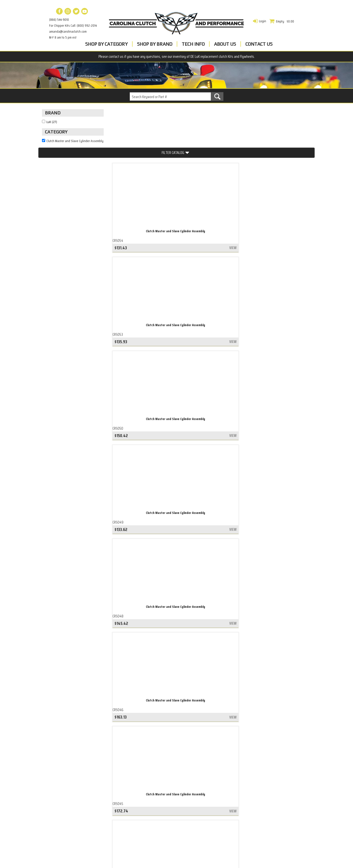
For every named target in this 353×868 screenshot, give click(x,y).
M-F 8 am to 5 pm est (63, 37)
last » (232, 733)
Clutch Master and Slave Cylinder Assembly (144, 191)
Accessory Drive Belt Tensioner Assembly (75, 786)
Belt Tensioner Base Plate (63, 813)
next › (214, 733)
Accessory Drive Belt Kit (61, 799)
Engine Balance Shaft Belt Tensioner (71, 779)
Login (263, 21)
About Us (225, 44)
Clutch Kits (51, 793)
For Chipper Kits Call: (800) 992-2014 (73, 25)
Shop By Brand (155, 44)
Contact (140, 787)
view (169, 211)
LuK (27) (52, 131)
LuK (137, 805)
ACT (137, 812)
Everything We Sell (57, 820)
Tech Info (193, 44)
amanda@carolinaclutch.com (68, 31)
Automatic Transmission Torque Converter (76, 806)
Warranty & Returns (151, 799)
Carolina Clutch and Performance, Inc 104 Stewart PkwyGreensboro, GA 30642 (263, 786)
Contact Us (259, 44)
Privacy (140, 793)
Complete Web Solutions (189, 856)
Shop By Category (106, 44)
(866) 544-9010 (59, 20)
